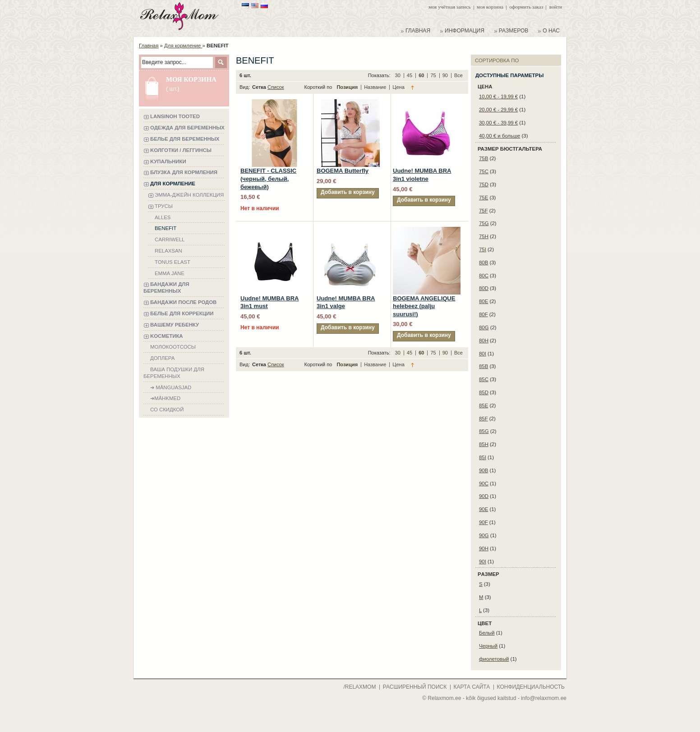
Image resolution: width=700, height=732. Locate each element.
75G (484, 223)
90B (484, 470)
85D (484, 392)
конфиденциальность (531, 687)
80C (484, 276)
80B (484, 262)
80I (483, 354)
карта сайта (472, 687)
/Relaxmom (359, 687)
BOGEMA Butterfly (343, 171)
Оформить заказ (526, 7)
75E (484, 198)
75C (484, 171)
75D (484, 184)
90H (484, 548)
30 (398, 75)
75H (484, 236)
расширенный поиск (415, 687)
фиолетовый (494, 659)
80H (484, 341)
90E (484, 509)
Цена (398, 87)
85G (484, 431)
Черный (488, 646)
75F (484, 211)
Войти (556, 7)
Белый (487, 633)
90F (484, 522)
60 (422, 75)
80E (484, 301)
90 (446, 75)
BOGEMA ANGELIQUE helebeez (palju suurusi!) (424, 306)
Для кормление (183, 46)
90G (484, 535)
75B (484, 158)
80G (484, 327)
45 (410, 75)
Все (458, 75)
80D (484, 288)
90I (483, 562)
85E (484, 405)
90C (484, 483)
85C (484, 379)
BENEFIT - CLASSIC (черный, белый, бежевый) (268, 179)
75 (434, 75)
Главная (149, 46)
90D (484, 496)
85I (483, 457)
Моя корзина (490, 7)
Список (276, 87)
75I (483, 249)
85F (484, 419)
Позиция (348, 87)
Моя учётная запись (449, 7)
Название (376, 87)
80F (484, 314)
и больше (500, 136)
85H (484, 444)
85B (484, 366)
